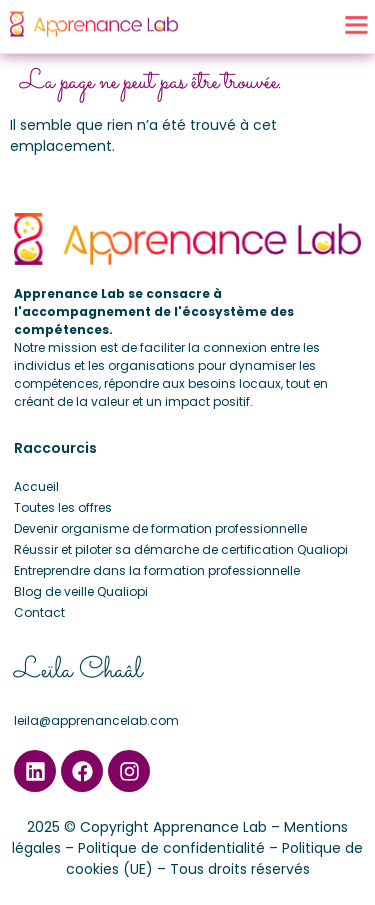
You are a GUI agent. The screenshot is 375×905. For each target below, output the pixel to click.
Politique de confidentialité (171, 848)
